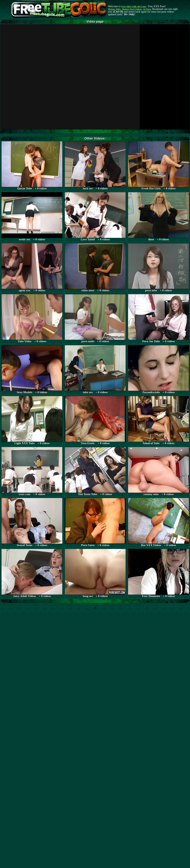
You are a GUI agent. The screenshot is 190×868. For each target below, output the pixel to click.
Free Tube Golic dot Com (133, 6)
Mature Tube (114, 9)
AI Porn (147, 9)
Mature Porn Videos (132, 9)
